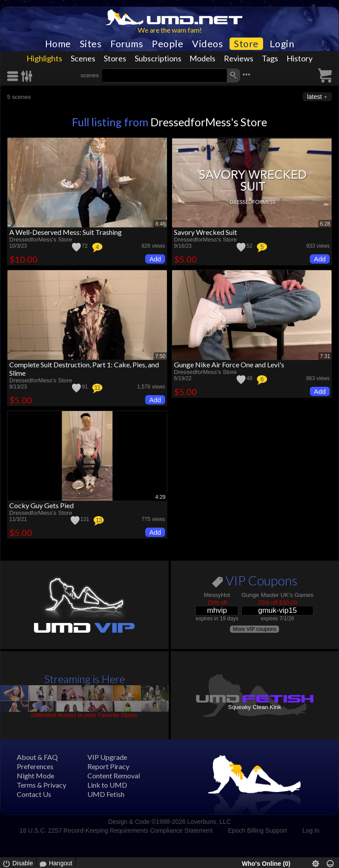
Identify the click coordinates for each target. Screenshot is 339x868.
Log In (311, 830)
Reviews (239, 58)
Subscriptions (158, 58)
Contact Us (34, 794)
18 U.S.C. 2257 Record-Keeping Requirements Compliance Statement (116, 830)
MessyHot (217, 595)
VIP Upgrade (107, 757)
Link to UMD (107, 785)
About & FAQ (37, 757)
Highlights (44, 58)
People (168, 44)
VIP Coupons (255, 582)
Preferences (35, 766)
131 (85, 519)
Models (202, 58)
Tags (270, 58)
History (299, 58)
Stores (115, 58)
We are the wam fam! (170, 30)
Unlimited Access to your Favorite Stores (85, 715)
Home (58, 44)
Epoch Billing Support (257, 830)
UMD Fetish (106, 794)
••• (246, 74)
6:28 (325, 224)
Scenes (83, 58)
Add (155, 259)
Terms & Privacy (41, 785)
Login (282, 44)
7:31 (325, 356)
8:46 (160, 224)
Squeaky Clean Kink (254, 707)
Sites (91, 44)
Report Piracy (108, 766)
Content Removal (114, 776)
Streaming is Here (85, 679)
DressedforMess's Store (209, 122)
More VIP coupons (254, 629)
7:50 (160, 356)
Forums (127, 44)
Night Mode (36, 776)
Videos (207, 44)
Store (246, 44)
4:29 (160, 497)
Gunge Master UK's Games (277, 595)
